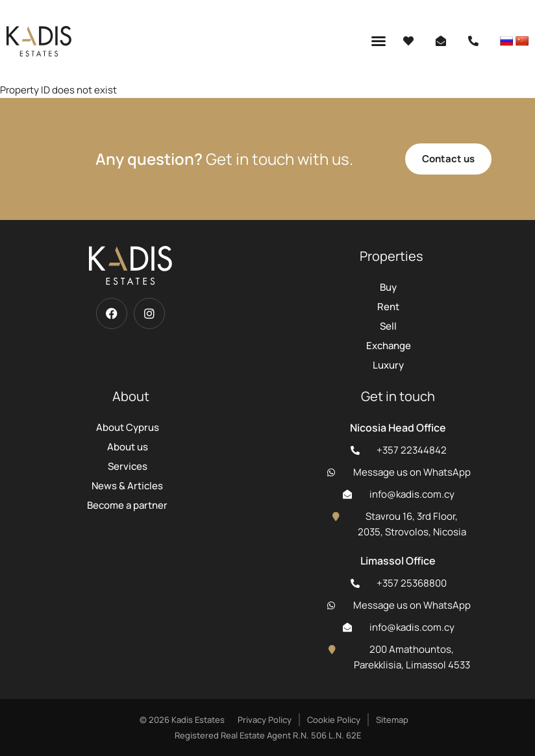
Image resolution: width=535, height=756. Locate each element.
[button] (379, 41)
